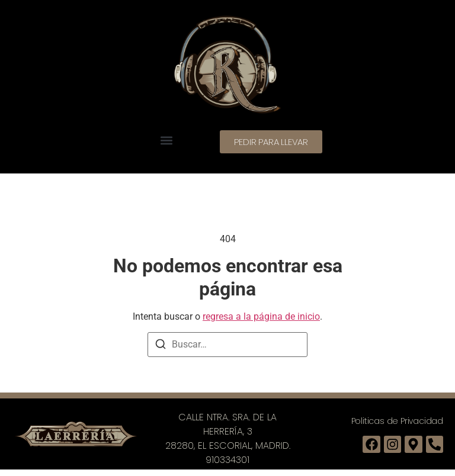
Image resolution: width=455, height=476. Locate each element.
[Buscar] (161, 346)
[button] (166, 140)
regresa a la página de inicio (261, 316)
